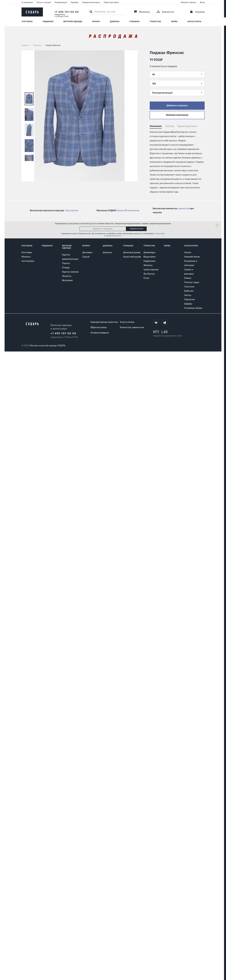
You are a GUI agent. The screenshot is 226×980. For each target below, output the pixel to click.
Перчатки (189, 299)
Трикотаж (155, 21)
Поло (146, 278)
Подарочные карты (91, 2)
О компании (27, 2)
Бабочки (189, 291)
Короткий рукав (132, 257)
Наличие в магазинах (177, 115)
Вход (202, 2)
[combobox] (177, 74)
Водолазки (149, 257)
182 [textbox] (154, 84)
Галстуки (189, 287)
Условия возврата (100, 333)
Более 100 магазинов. (128, 211)
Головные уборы (193, 308)
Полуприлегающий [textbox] (162, 93)
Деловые (87, 252)
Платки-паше (192, 282)
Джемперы (149, 252)
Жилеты (67, 276)
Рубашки (134, 21)
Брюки (96, 21)
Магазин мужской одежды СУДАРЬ (48, 346)
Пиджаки (48, 21)
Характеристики (187, 126)
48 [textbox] (154, 75)
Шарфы (188, 304)
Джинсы (115, 21)
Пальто (66, 263)
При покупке (72, 211)
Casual (86, 257)
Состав (169, 126)
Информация (61, 2)
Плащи (66, 268)
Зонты (188, 295)
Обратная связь (111, 2)
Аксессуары (194, 21)
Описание (156, 126)
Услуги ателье (127, 322)
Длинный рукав (132, 252)
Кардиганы (149, 261)
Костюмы (27, 21)
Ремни (188, 278)
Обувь (174, 21)
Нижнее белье (192, 257)
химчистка (184, 209)
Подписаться (136, 229)
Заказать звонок (188, 2)
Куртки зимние (70, 272)
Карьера (75, 2)
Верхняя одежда (73, 21)
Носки (188, 252)
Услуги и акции (44, 2)
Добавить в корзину (177, 106)
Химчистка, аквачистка (132, 327)
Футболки (149, 274)
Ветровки (67, 280)
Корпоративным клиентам (104, 322)
